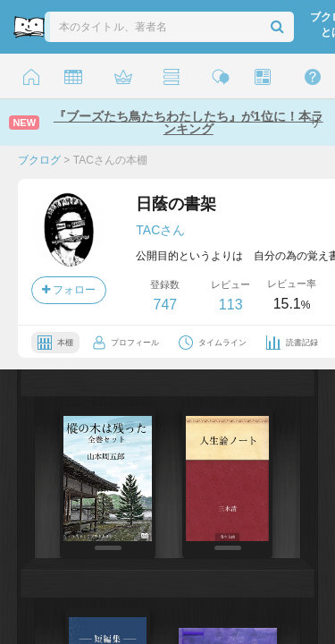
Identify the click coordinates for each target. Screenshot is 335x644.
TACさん (160, 230)
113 (231, 305)
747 (165, 305)
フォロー (69, 290)
